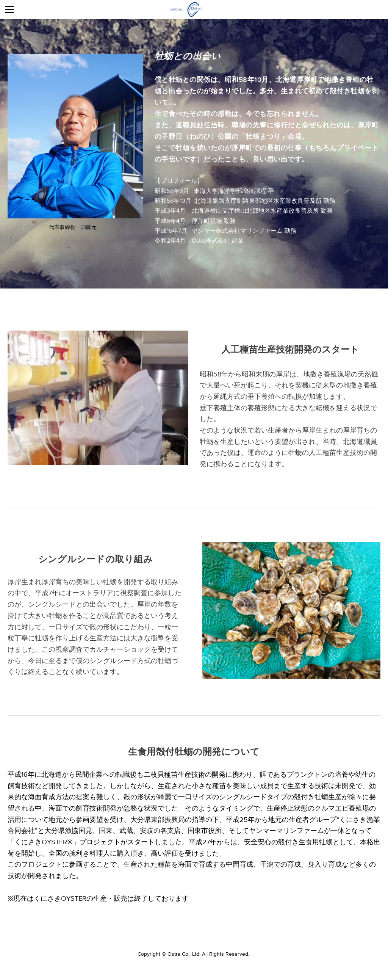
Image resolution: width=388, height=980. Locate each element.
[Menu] (9, 9)
